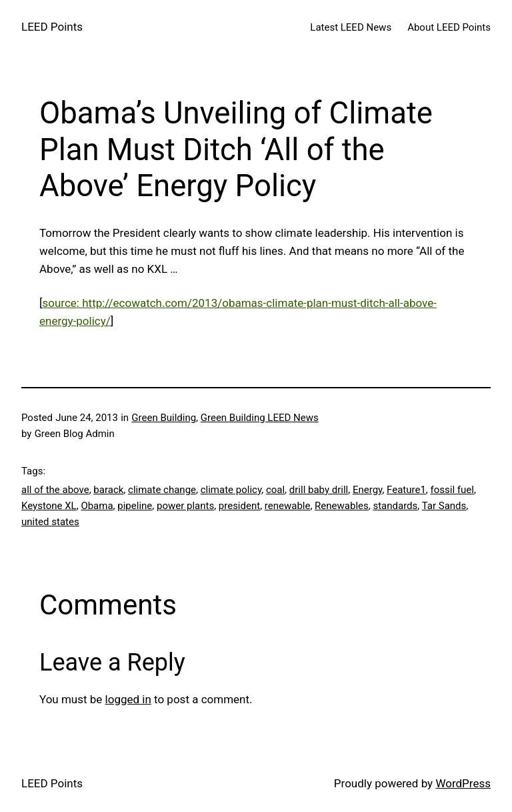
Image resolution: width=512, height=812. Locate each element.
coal (275, 490)
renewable (288, 506)
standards (395, 506)
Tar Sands (444, 506)
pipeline (135, 506)
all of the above (55, 490)
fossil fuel (452, 490)
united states (50, 522)
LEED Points (52, 27)
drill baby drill (319, 490)
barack (108, 490)
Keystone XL (49, 506)
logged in (128, 699)
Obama (97, 506)
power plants (185, 506)
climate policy (231, 490)
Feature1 (406, 490)
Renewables (342, 506)
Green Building (164, 418)
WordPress (463, 783)
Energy (367, 490)
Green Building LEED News (260, 418)
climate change (162, 490)
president (239, 506)
